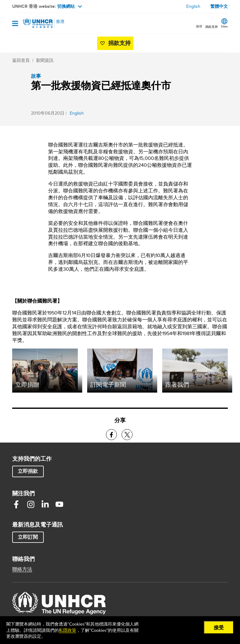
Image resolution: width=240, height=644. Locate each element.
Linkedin (45, 504)
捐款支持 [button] (212, 27)
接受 (219, 627)
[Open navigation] (15, 24)
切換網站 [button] (70, 6)
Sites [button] (224, 26)
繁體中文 (219, 6)
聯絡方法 (22, 569)
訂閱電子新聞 (108, 384)
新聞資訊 (45, 60)
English (193, 6)
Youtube (59, 504)
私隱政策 (67, 630)
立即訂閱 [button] (28, 537)
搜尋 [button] (199, 26)
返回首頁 (21, 60)
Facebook (16, 504)
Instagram (31, 504)
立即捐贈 (27, 384)
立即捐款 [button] (28, 471)
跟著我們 (177, 384)
